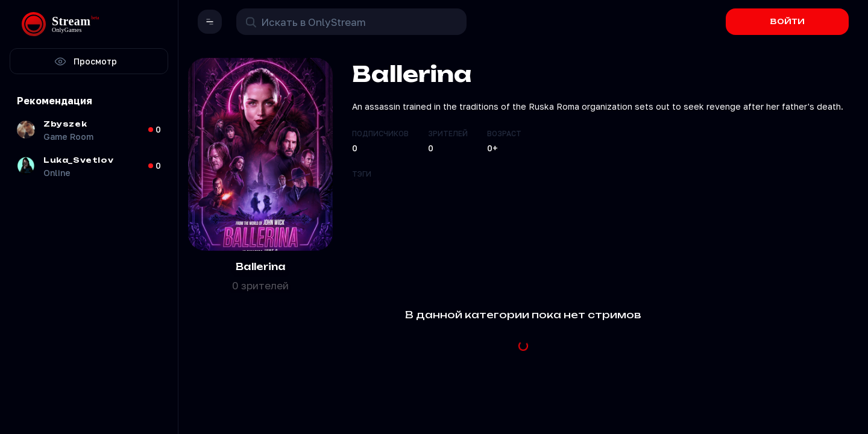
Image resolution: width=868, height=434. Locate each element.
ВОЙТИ (788, 21)
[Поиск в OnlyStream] (351, 22)
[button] (210, 22)
